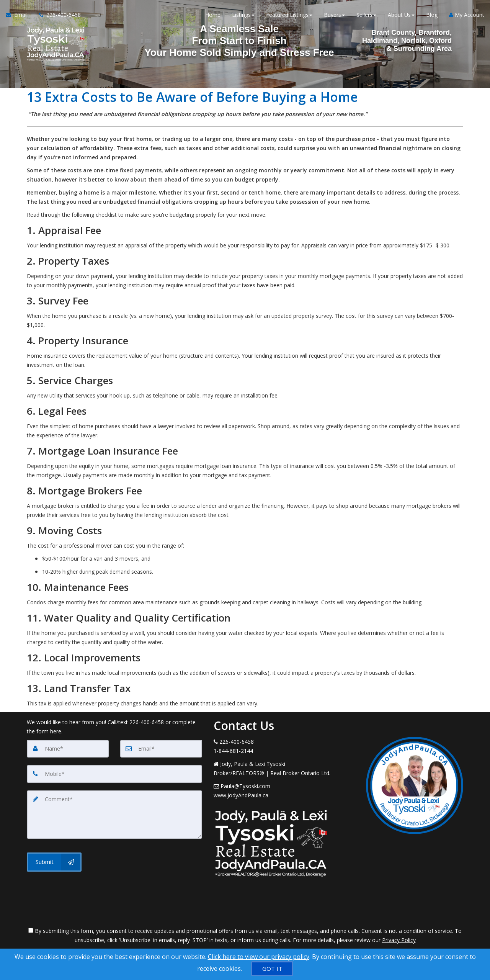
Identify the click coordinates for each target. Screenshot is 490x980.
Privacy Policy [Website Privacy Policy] (399, 940)
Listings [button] (243, 15)
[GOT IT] (272, 969)
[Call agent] (57, 15)
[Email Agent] (20, 15)
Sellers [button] (366, 15)
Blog (432, 15)
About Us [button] (401, 15)
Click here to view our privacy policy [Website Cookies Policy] (259, 957)
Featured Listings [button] (289, 15)
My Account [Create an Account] (467, 15)
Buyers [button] (334, 15)
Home (213, 15)
